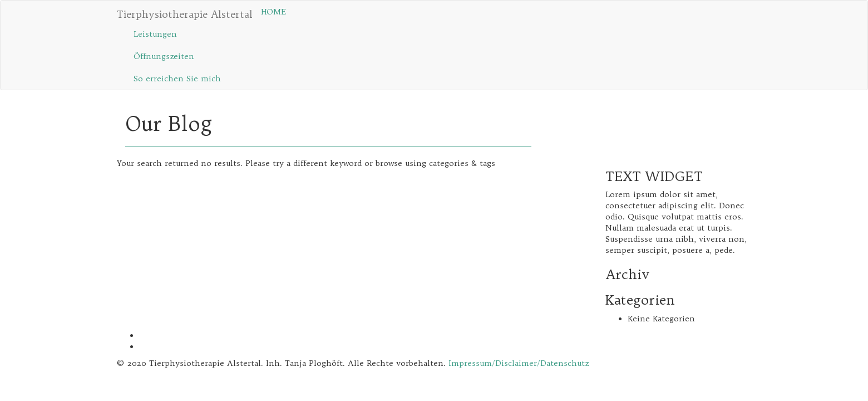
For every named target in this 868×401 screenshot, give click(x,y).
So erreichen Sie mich (177, 79)
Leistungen (155, 34)
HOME (274, 12)
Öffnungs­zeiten (164, 56)
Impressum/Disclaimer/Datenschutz (519, 363)
